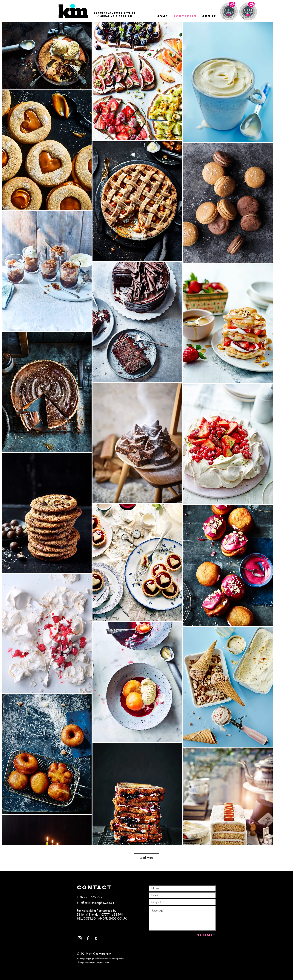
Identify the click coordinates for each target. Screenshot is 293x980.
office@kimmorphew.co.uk (97, 903)
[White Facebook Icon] (88, 938)
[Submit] (206, 935)
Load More (146, 858)
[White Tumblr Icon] (96, 938)
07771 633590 (112, 915)
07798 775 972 (91, 897)
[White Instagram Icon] (80, 938)
